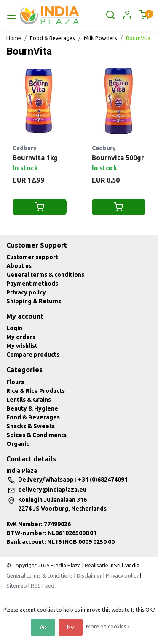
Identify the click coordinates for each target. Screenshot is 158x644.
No (71, 627)
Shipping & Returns (34, 301)
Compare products (33, 355)
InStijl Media (124, 565)
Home (14, 38)
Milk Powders (100, 38)
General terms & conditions (45, 275)
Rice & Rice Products (36, 391)
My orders (21, 337)
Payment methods (32, 284)
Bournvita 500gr (118, 158)
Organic (18, 444)
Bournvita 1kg (35, 158)
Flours (15, 382)
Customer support (32, 257)
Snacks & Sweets (31, 426)
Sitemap (17, 586)
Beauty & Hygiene (32, 408)
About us (19, 266)
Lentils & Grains (29, 400)
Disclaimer (89, 575)
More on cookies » (108, 627)
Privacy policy (26, 292)
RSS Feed (43, 586)
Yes (43, 627)
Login (14, 328)
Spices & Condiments (36, 435)
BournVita (138, 38)
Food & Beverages (52, 38)
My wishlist (22, 346)
